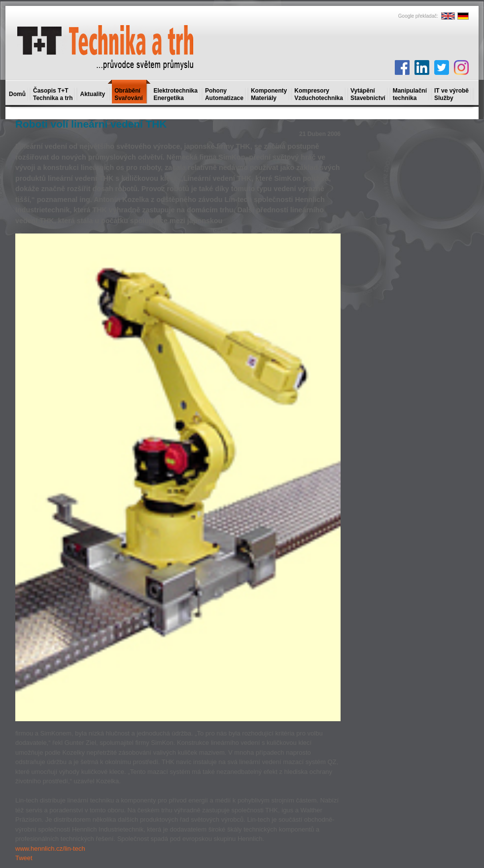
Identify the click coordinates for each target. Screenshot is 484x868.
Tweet (24, 858)
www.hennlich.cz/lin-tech (50, 849)
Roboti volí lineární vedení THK (91, 124)
